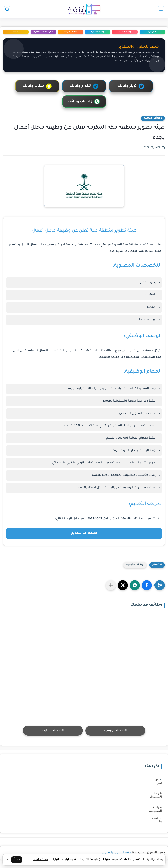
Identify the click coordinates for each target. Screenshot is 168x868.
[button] (147, 585)
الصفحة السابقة (53, 731)
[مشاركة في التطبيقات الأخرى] (111, 585)
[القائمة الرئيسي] (161, 9)
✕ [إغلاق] (7, 860)
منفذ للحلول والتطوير (117, 853)
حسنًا (17, 860)
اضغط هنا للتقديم (84, 533)
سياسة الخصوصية (157, 809)
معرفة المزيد (40, 860)
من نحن (158, 781)
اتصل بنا (157, 820)
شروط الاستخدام (157, 795)
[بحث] (7, 9)
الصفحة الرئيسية (115, 731)
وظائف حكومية (153, 118)
